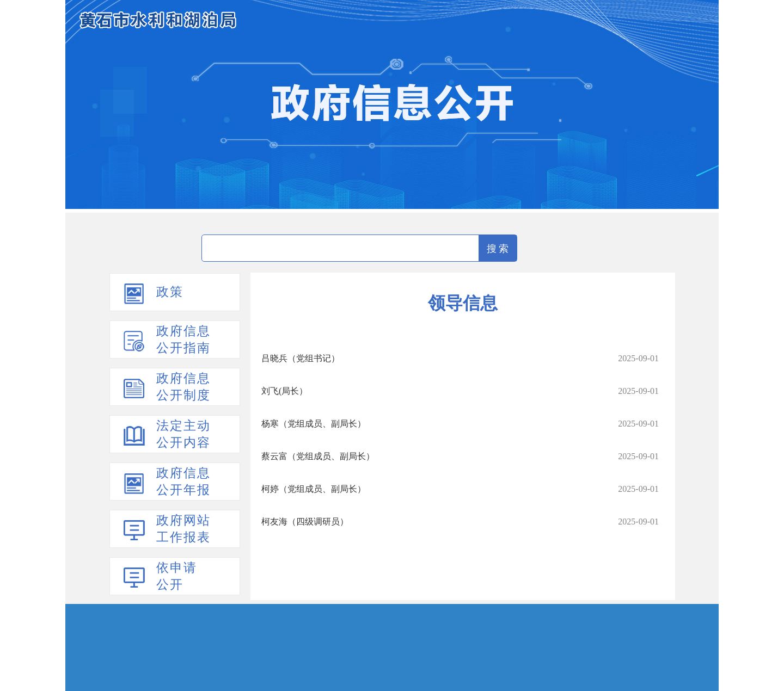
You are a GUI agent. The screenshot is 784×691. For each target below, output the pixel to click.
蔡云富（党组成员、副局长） (318, 456)
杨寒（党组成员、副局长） (314, 424)
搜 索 (498, 249)
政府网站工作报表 (183, 529)
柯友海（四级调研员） (305, 522)
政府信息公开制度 (183, 387)
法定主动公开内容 (183, 434)
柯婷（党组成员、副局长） (314, 489)
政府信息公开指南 (183, 340)
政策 (170, 292)
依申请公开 (177, 576)
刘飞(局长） (284, 391)
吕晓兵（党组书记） (301, 358)
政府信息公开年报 (183, 482)
